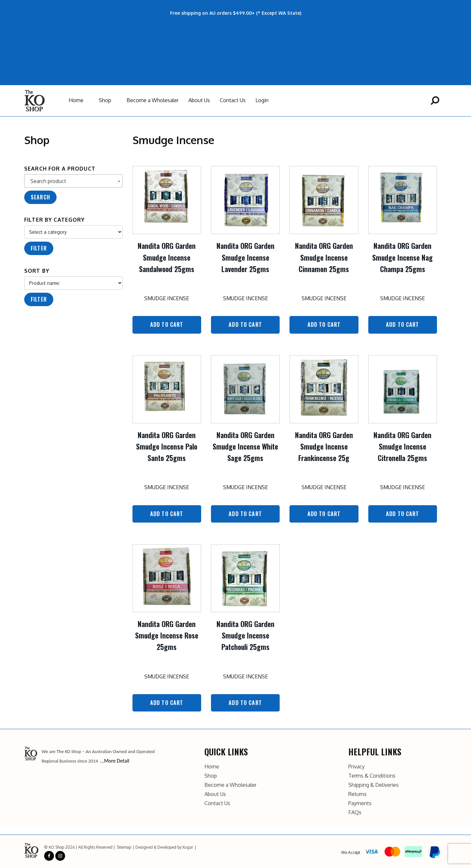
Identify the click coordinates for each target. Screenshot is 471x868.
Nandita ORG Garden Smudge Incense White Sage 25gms (245, 446)
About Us (199, 100)
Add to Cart (167, 324)
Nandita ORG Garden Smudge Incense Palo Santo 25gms (167, 446)
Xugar (188, 847)
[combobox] (73, 181)
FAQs (355, 812)
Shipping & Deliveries (374, 784)
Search (40, 197)
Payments (360, 803)
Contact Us (233, 100)
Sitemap (124, 847)
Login (262, 100)
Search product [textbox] (48, 181)
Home (76, 100)
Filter (39, 248)
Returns (358, 793)
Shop (105, 100)
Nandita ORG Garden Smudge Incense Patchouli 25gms (245, 635)
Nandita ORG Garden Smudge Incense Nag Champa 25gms (402, 257)
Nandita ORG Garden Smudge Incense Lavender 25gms (245, 257)
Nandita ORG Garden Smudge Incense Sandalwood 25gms (167, 257)
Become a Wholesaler (153, 100)
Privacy (357, 766)
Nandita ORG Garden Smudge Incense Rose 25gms (167, 635)
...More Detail (115, 760)
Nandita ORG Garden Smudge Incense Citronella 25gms (402, 446)
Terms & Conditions (372, 775)
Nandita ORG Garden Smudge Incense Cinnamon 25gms (324, 257)
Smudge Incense (167, 298)
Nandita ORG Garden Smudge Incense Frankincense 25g (324, 446)
